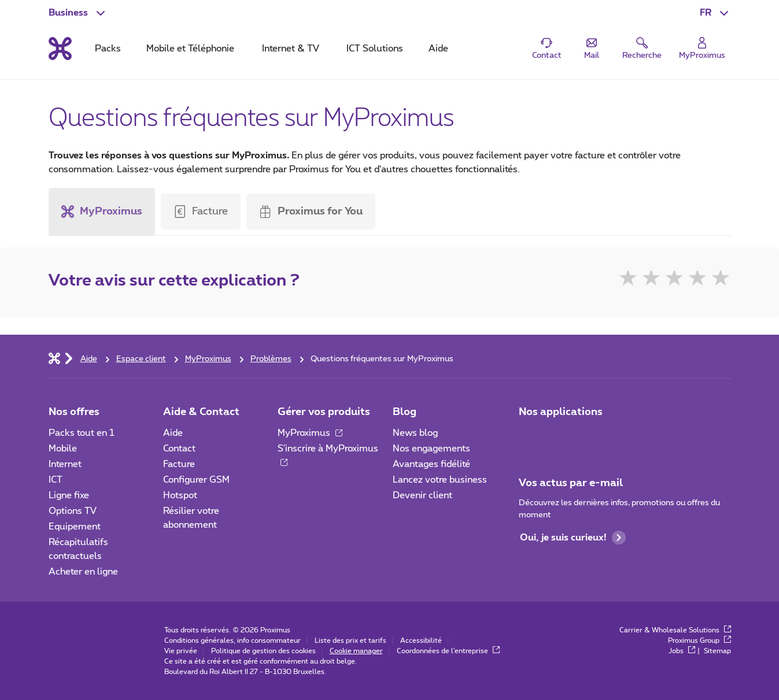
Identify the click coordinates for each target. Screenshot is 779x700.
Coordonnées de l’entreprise (448, 651)
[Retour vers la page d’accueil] (60, 49)
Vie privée (181, 651)
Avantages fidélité (431, 464)
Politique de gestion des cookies (263, 651)
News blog (415, 433)
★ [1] (628, 280)
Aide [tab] (438, 49)
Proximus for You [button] (311, 212)
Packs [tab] (108, 49)
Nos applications (561, 412)
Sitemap (717, 651)
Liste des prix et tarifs (350, 640)
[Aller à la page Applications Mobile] (529, 436)
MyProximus (310, 433)
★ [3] (674, 280)
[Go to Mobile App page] (562, 436)
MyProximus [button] (102, 212)
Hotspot (180, 495)
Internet (65, 464)
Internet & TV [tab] (291, 49)
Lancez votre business (440, 480)
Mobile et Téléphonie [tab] (190, 49)
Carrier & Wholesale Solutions (675, 630)
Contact (179, 449)
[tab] (105, 212)
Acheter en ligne (83, 572)
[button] (715, 13)
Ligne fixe (69, 495)
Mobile (63, 449)
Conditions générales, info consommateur (232, 640)
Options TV (73, 511)
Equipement (75, 527)
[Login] (702, 49)
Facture (210, 212)
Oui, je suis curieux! (573, 538)
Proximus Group (699, 640)
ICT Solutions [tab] (375, 49)
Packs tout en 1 (82, 433)
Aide (173, 433)
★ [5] (721, 280)
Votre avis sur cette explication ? (174, 281)
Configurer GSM (196, 480)
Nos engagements (431, 449)
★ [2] (651, 280)
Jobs (682, 651)
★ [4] (697, 280)
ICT (56, 480)
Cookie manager (356, 651)
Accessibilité (421, 640)
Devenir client (422, 495)
